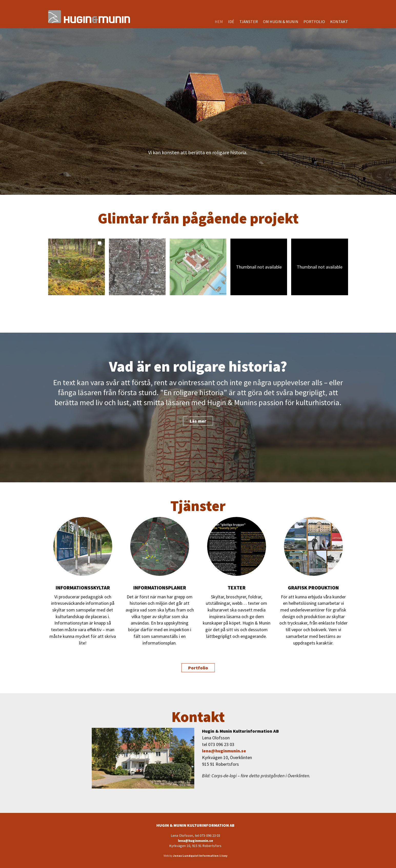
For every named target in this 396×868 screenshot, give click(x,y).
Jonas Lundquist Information (196, 856)
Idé (231, 22)
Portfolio (314, 22)
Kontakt (339, 22)
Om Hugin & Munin (281, 22)
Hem (219, 22)
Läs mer (198, 421)
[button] (77, 267)
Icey (225, 856)
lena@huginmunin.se (224, 751)
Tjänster (249, 22)
